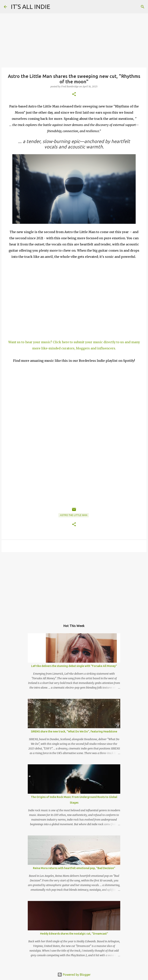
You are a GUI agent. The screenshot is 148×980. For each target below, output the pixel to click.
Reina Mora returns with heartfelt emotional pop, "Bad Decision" (74, 868)
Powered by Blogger (74, 975)
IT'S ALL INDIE (31, 7)
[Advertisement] (74, 585)
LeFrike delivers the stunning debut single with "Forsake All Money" (74, 666)
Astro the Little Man (74, 515)
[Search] (143, 7)
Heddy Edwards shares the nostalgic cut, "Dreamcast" (74, 934)
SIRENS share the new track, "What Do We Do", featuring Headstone (74, 731)
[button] (74, 94)
